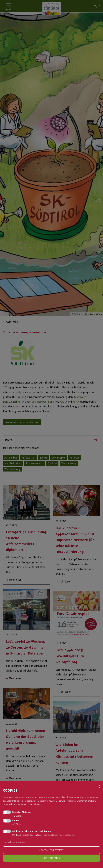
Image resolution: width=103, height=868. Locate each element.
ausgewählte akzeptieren (51, 850)
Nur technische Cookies (14, 842)
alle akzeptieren (51, 858)
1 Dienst (17, 824)
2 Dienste (17, 816)
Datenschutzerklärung (32, 804)
